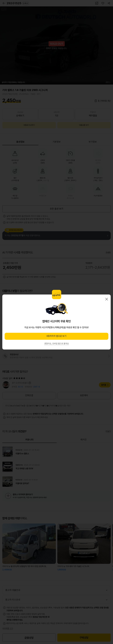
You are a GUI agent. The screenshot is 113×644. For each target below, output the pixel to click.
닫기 (107, 299)
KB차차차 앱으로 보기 (56, 336)
